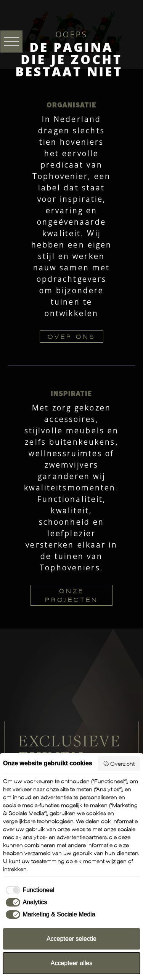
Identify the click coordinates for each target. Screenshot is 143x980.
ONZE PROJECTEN (72, 595)
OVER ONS (71, 336)
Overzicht (119, 763)
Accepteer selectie (71, 939)
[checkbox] (29, 890)
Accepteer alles (71, 963)
